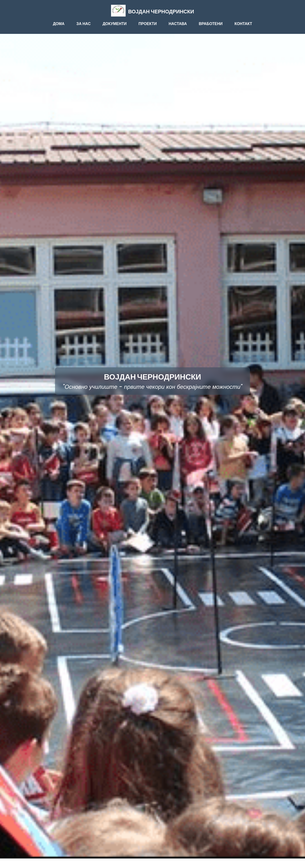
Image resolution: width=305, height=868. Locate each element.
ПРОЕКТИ (148, 24)
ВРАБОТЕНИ (211, 24)
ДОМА (59, 24)
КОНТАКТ (243, 24)
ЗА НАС (84, 24)
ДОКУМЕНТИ (114, 24)
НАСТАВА (178, 24)
